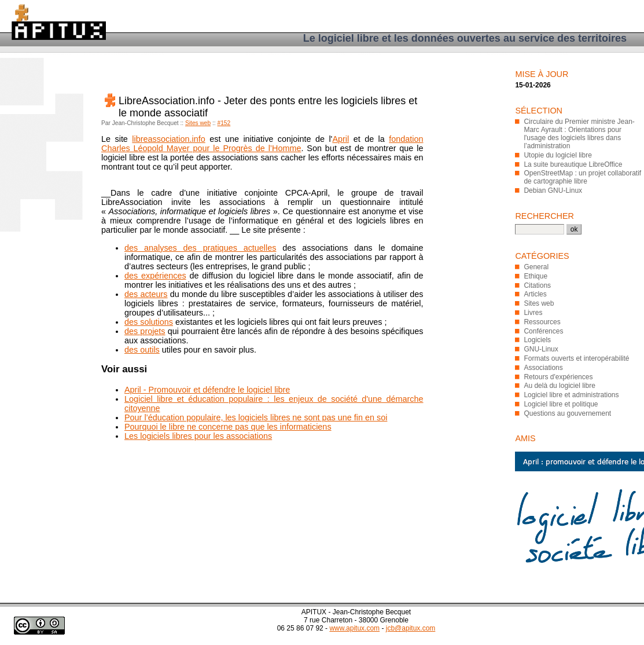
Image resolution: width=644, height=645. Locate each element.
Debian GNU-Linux (553, 190)
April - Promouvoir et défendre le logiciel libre (207, 390)
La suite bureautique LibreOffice (573, 164)
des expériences (155, 276)
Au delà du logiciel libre (559, 386)
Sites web (198, 123)
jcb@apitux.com (411, 628)
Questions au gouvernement (567, 413)
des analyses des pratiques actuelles (200, 248)
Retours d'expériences (558, 377)
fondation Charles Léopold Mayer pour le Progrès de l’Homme (262, 144)
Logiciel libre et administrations (571, 395)
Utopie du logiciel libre (557, 155)
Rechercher (544, 216)
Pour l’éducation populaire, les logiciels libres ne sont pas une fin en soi (256, 417)
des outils (142, 350)
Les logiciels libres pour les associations (198, 436)
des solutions (149, 322)
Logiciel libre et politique (561, 404)
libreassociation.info (168, 139)
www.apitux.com (354, 628)
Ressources (542, 322)
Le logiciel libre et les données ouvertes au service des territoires (465, 38)
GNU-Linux (541, 349)
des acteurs (146, 294)
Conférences (543, 331)
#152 (224, 123)
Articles (535, 294)
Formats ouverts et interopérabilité (576, 358)
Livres (533, 313)
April (341, 139)
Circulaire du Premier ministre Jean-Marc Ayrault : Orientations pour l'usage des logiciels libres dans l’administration (579, 134)
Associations (543, 368)
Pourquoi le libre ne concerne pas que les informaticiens (228, 427)
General (536, 267)
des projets (145, 331)
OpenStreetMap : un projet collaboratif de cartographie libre (582, 177)
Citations (537, 285)
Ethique (536, 276)
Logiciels (537, 340)
